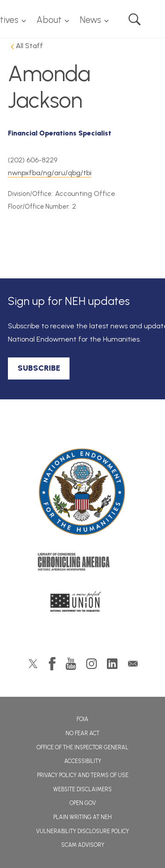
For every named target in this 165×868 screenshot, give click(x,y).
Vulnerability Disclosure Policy (82, 831)
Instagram (92, 664)
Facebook (52, 664)
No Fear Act (82, 733)
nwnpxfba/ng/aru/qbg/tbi (50, 173)
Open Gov (83, 803)
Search (135, 19)
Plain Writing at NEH (82, 817)
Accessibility (83, 761)
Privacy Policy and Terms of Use (83, 775)
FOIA (82, 719)
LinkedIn (112, 664)
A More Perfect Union (82, 604)
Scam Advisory (83, 845)
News (90, 20)
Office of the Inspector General (82, 747)
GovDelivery (133, 664)
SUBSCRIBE (39, 368)
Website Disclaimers (82, 789)
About (49, 20)
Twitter (33, 664)
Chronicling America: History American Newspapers (83, 564)
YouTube (71, 664)
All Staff (29, 46)
